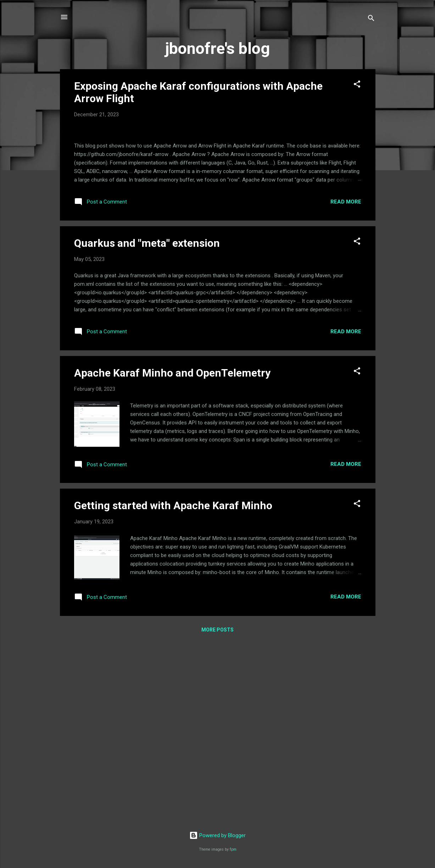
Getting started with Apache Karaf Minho (173, 688)
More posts (218, 812)
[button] (357, 85)
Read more (346, 384)
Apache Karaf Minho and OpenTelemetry (172, 555)
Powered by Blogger (218, 835)
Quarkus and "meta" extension (147, 425)
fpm (233, 849)
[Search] (371, 19)
